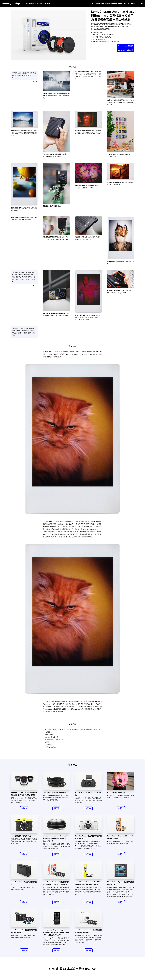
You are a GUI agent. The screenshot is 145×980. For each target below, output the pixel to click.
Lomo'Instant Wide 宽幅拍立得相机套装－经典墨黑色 (24, 931)
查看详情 (24, 808)
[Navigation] (142, 4)
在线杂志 (31, 4)
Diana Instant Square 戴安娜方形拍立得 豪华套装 (121, 883)
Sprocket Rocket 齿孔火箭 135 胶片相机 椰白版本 (88, 837)
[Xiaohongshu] (61, 969)
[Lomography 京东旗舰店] (72, 969)
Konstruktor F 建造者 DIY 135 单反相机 (88, 794)
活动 (37, 4)
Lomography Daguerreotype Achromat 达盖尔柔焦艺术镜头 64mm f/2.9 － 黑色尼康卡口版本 (56, 932)
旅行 (49, 4)
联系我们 (133, 4)
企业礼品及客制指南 (111, 4)
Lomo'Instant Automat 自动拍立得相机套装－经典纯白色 (88, 931)
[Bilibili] (64, 969)
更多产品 (72, 765)
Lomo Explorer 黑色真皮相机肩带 (54, 792)
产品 (26, 4)
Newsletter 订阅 (124, 4)
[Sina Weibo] (50, 969)
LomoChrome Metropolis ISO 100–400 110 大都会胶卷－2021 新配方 (88, 883)
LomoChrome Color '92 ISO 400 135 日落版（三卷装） (120, 837)
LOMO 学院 (42, 4)
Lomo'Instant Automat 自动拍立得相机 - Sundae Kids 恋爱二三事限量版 (56, 883)
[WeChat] (53, 969)
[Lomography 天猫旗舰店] (88, 969)
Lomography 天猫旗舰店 (126, 46)
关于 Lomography (98, 4)
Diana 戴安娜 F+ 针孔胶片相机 (21, 836)
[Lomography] (11, 4)
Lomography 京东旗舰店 (126, 50)
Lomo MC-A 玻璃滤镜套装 (116, 792)
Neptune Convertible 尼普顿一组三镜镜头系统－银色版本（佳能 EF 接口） (24, 794)
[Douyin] (57, 969)
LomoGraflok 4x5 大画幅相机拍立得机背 (24, 883)
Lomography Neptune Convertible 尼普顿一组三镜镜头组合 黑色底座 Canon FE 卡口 (56, 838)
